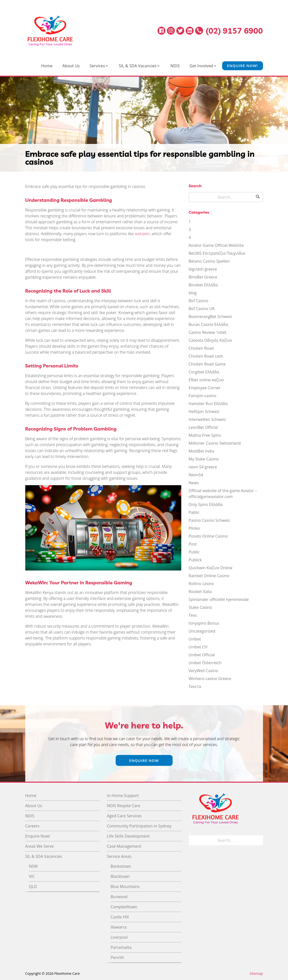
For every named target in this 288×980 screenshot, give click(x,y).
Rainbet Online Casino (209, 576)
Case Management (124, 846)
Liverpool (119, 937)
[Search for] (226, 197)
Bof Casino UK (202, 309)
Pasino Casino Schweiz (209, 520)
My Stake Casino (204, 459)
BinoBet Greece (203, 277)
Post (193, 544)
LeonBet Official (203, 427)
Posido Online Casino (208, 536)
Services (97, 66)
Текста (195, 686)
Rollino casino (201, 584)
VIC (32, 876)
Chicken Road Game (207, 364)
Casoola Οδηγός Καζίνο (210, 340)
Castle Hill (120, 917)
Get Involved (201, 66)
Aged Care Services (124, 816)
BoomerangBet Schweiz (210, 317)
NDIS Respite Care (124, 806)
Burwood (119, 897)
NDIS (175, 66)
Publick (195, 560)
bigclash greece (203, 269)
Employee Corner (205, 388)
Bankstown (121, 866)
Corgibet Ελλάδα (204, 372)
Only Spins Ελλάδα (206, 504)
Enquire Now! (243, 66)
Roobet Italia (200, 592)
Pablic (194, 512)
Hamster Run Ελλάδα (208, 404)
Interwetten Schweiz (207, 419)
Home (47, 66)
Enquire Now (144, 760)
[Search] (258, 197)
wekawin (142, 234)
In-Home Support (123, 796)
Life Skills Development (128, 836)
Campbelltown (124, 907)
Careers (32, 826)
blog (193, 293)
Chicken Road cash (206, 356)
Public (194, 552)
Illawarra (119, 927)
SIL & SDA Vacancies (138, 66)
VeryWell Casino (203, 671)
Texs (193, 615)
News (194, 483)
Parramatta (121, 947)
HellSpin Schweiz (204, 411)
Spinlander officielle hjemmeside (219, 599)
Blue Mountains (125, 887)
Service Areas (119, 856)
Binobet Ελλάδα (203, 285)
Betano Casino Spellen (209, 261)
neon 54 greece (203, 467)
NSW (33, 866)
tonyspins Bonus (204, 623)
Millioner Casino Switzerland (215, 443)
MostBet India (202, 451)
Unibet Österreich (205, 663)
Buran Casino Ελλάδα (208, 324)
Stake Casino (200, 607)
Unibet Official (202, 655)
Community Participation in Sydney (139, 826)
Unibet (195, 639)
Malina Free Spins (205, 435)
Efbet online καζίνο (206, 380)
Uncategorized (202, 631)
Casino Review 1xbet (208, 332)
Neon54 (196, 475)
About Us (71, 66)
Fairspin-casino (203, 396)
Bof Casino (199, 301)
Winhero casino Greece (210, 679)
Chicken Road (201, 348)
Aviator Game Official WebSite (216, 245)
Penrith (118, 957)
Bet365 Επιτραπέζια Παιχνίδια (217, 253)
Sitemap (256, 973)
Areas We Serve (40, 846)
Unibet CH (198, 647)
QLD (33, 887)
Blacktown (120, 876)
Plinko (194, 528)
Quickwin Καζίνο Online (211, 568)
